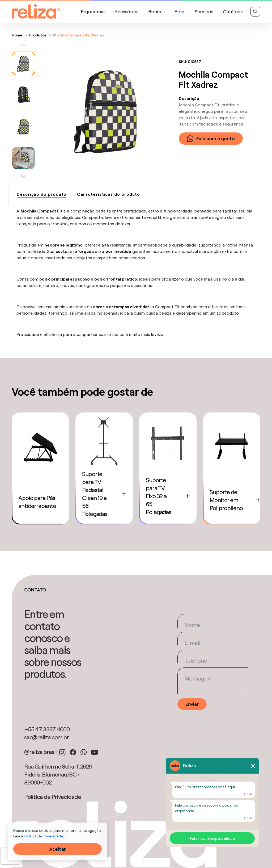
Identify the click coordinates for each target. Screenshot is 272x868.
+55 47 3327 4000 (47, 729)
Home (17, 35)
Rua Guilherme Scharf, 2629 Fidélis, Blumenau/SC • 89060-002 (58, 774)
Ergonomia (93, 12)
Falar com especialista (212, 838)
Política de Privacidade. (44, 836)
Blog (180, 12)
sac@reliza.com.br (46, 737)
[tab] (42, 194)
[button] (24, 46)
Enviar (192, 704)
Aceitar (58, 849)
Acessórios (126, 12)
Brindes (156, 12)
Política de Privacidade (53, 797)
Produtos (38, 35)
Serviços (204, 12)
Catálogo (233, 12)
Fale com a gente (211, 139)
